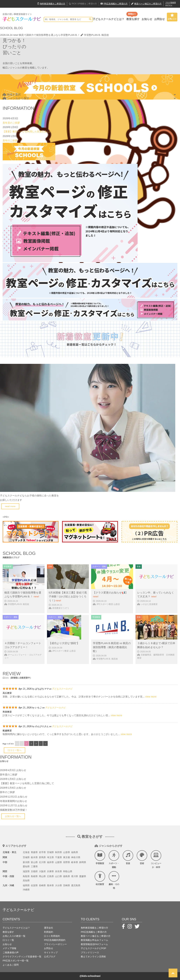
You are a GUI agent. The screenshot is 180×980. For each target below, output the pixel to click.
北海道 (26, 852)
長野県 (67, 862)
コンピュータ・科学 (156, 859)
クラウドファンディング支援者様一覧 (22, 957)
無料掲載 (51, 4)
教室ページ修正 (146, 4)
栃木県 (34, 857)
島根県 (34, 876)
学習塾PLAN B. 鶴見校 (95, 35)
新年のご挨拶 (10, 140)
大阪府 (42, 871)
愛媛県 (83, 876)
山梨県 (58, 862)
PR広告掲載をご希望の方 (94, 932)
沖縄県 (26, 890)
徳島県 (67, 876)
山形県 (67, 852)
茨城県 (26, 857)
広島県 (50, 876)
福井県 (50, 862)
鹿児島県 (76, 885)
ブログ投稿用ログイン (171, 4)
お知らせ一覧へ (13, 816)
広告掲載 (114, 4)
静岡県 (83, 862)
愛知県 (26, 866)
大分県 (58, 885)
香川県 (75, 876)
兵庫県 (50, 871)
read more (10, 506)
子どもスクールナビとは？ (108, 19)
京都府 (34, 871)
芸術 (142, 857)
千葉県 (58, 857)
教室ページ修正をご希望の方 (96, 936)
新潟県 (26, 862)
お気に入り (172, 17)
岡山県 (42, 876)
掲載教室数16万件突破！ (14, 810)
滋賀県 (26, 871)
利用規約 (49, 932)
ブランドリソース (90, 953)
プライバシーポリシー (55, 944)
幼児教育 (100, 878)
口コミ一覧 (8, 940)
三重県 (34, 866)
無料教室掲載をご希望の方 (94, 928)
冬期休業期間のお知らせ (13, 801)
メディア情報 (9, 948)
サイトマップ (51, 953)
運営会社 (49, 928)
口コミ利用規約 (52, 936)
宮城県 (50, 852)
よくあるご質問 (11, 965)
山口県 (58, 876)
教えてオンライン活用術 (93, 957)
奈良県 (58, 871)
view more (151, 697)
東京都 (67, 857)
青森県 (34, 852)
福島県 (75, 852)
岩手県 (42, 852)
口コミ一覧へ (15, 750)
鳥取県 (26, 876)
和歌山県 (68, 871)
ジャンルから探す (16, 98)
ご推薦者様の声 (11, 953)
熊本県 (50, 885)
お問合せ (159, 19)
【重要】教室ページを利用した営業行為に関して (30, 132)
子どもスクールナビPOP (93, 948)
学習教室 (100, 857)
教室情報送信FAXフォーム (94, 944)
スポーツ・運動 (114, 859)
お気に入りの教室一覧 (14, 936)
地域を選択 (12, 95)
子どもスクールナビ (62, 689)
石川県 (42, 862)
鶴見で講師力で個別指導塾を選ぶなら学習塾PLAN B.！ (49, 35)
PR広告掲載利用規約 (55, 940)
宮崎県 (67, 885)
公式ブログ (50, 957)
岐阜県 (75, 862)
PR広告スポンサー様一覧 (16, 961)
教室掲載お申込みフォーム (94, 940)
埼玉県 (50, 857)
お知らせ (147, 19)
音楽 (128, 857)
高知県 (26, 881)
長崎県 (42, 885)
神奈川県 (76, 857)
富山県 (34, 862)
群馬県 (42, 857)
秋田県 (58, 852)
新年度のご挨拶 (11, 123)
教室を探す (133, 19)
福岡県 (26, 885)
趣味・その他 (114, 880)
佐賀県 (34, 885)
